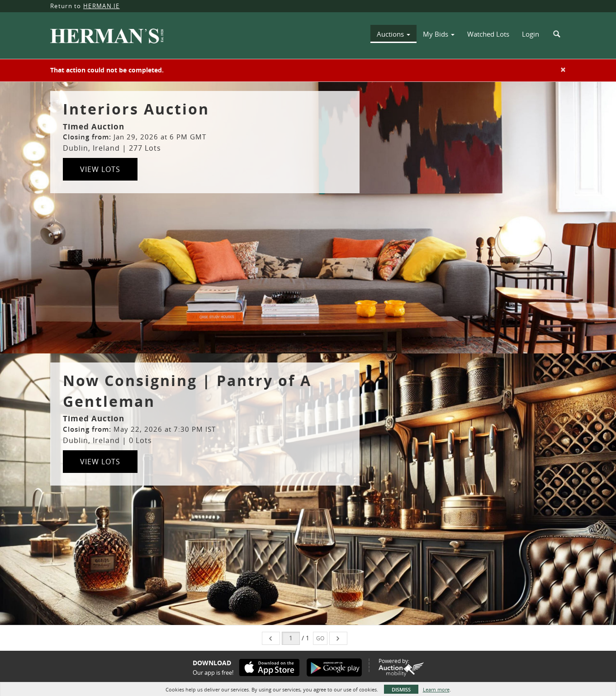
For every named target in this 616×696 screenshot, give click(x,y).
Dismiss (401, 689)
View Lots (100, 169)
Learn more (436, 689)
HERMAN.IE (102, 6)
